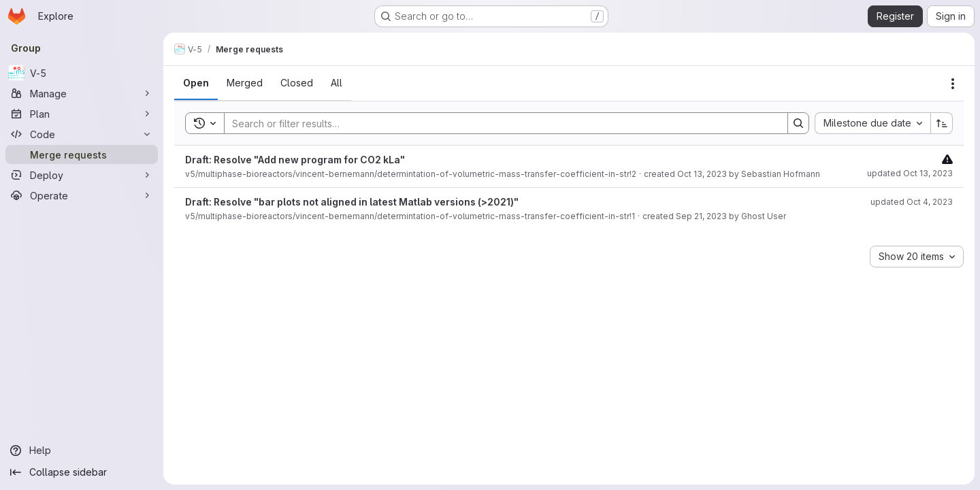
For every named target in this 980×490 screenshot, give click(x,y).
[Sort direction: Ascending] (942, 123)
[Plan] (82, 114)
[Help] (82, 451)
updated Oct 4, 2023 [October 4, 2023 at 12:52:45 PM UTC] (912, 202)
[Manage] (82, 93)
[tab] (196, 83)
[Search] (499, 123)
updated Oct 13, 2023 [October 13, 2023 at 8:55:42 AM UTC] (910, 173)
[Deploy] (82, 175)
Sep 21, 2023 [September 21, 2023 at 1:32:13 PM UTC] (701, 216)
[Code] (82, 134)
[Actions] (953, 84)
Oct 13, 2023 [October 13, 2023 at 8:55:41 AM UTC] (702, 174)
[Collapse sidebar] (82, 472)
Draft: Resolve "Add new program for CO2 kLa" (295, 160)
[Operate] (82, 195)
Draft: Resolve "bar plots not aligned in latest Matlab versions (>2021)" (352, 202)
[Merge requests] (82, 154)
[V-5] (82, 73)
